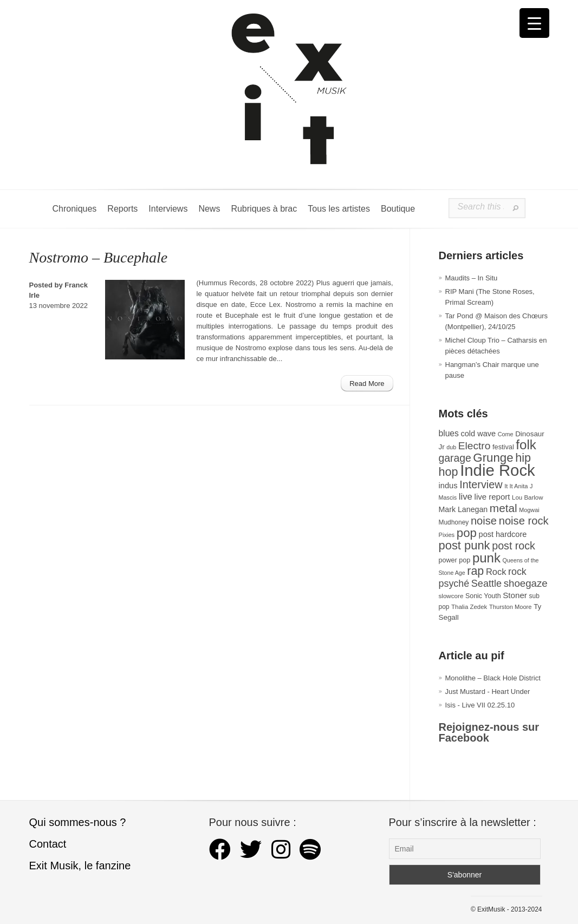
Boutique (398, 209)
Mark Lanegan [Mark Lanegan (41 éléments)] (463, 509)
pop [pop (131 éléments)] (467, 533)
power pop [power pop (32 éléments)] (455, 560)
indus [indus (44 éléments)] (448, 486)
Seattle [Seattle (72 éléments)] (486, 584)
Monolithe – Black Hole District (493, 678)
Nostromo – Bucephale (99, 257)
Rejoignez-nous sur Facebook (489, 732)
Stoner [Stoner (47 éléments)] (515, 595)
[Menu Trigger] (534, 23)
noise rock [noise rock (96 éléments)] (524, 521)
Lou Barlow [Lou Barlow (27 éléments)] (527, 497)
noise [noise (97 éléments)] (484, 521)
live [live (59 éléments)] (466, 497)
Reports (122, 209)
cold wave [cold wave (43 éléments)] (479, 434)
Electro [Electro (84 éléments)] (475, 446)
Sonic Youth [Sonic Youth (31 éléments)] (483, 596)
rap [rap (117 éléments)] (475, 571)
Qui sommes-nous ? (78, 822)
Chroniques (75, 209)
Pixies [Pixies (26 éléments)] (447, 535)
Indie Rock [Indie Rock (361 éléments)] (498, 470)
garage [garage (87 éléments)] (455, 458)
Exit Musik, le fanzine (80, 866)
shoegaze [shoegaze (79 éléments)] (526, 583)
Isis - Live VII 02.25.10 (480, 705)
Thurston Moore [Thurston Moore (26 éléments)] (511, 607)
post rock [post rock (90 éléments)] (514, 546)
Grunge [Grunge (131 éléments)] (493, 458)
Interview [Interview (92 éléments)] (481, 484)
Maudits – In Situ (472, 278)
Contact (48, 844)
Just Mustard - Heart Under (488, 692)
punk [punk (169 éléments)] (486, 558)
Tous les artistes (339, 209)
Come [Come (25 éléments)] (506, 434)
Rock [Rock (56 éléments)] (496, 572)
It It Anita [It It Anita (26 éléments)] (516, 486)
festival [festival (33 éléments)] (503, 447)
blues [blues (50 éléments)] (449, 433)
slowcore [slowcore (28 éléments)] (451, 596)
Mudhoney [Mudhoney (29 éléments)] (454, 522)
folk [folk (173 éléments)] (526, 445)
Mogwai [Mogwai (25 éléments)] (529, 510)
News (209, 209)
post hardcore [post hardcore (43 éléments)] (503, 534)
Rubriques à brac (264, 209)
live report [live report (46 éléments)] (492, 497)
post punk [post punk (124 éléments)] (465, 545)
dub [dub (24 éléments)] (451, 447)
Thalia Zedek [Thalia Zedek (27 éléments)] (469, 607)
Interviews (168, 209)
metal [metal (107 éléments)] (504, 508)
